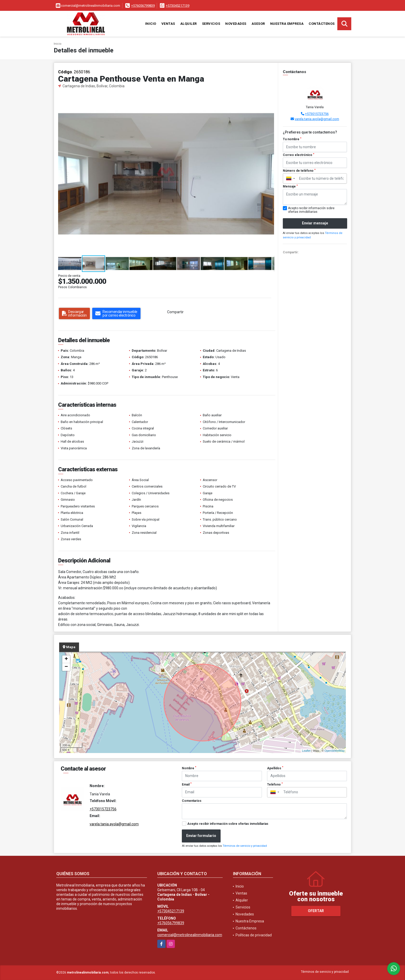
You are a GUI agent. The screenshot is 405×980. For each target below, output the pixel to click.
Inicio (151, 24)
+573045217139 (178, 6)
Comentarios (192, 801)
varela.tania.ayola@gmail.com (317, 119)
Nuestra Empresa (287, 24)
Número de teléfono (299, 171)
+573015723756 (317, 114)
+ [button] (66, 659)
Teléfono (275, 784)
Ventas (168, 24)
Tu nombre (292, 139)
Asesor (258, 24)
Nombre (189, 768)
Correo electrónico (299, 155)
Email (187, 784)
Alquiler (189, 24)
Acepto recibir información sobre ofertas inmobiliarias (228, 824)
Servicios (211, 24)
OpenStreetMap (334, 751)
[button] (270, 98)
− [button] (66, 667)
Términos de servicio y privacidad (245, 846)
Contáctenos (322, 24)
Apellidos (275, 768)
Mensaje (290, 186)
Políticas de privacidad (254, 935)
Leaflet (306, 751)
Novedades (236, 24)
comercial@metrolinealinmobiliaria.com (190, 935)
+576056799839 (143, 6)
